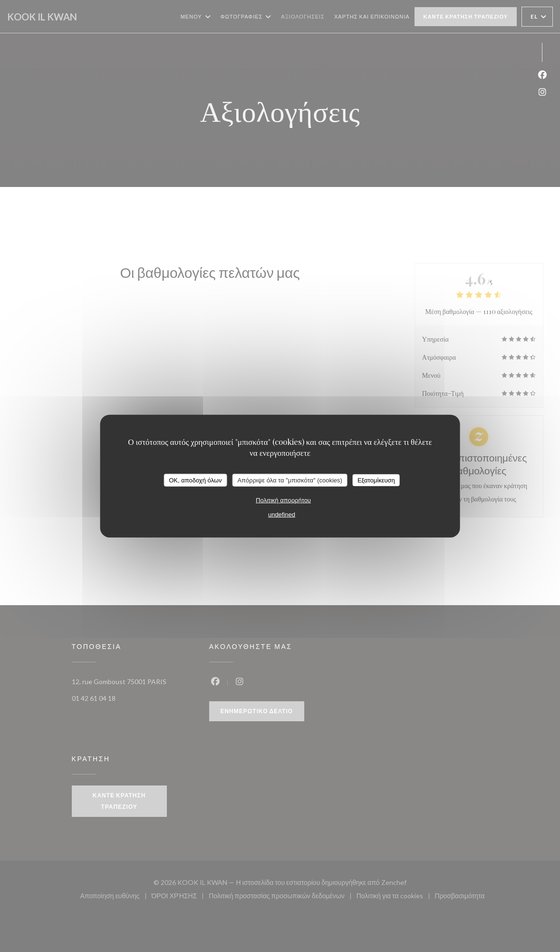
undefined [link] (282, 515)
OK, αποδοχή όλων (195, 480)
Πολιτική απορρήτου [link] (283, 500)
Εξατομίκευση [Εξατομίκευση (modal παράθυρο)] (376, 480)
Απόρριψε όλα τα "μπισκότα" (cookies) (290, 480)
